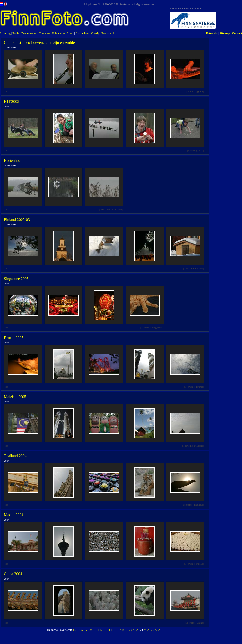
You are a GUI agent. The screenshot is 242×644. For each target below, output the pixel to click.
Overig (95, 33)
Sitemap (225, 33)
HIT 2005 (11, 102)
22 (138, 630)
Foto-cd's (212, 33)
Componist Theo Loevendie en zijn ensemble (39, 43)
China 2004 (13, 574)
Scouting (5, 33)
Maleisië (199, 446)
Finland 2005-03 (17, 220)
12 (101, 630)
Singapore (157, 328)
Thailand (198, 505)
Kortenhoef (13, 161)
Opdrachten (82, 33)
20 (131, 630)
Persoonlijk (108, 33)
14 (109, 630)
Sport (70, 33)
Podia (16, 33)
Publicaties (59, 33)
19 (127, 630)
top (7, 91)
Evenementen (29, 33)
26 (153, 630)
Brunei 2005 (14, 338)
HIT (201, 151)
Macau (199, 564)
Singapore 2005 (16, 279)
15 (112, 630)
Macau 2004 (14, 515)
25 (149, 630)
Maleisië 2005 (15, 397)
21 (134, 630)
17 (120, 630)
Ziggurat (199, 91)
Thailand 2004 (15, 456)
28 (160, 630)
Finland (199, 269)
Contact (237, 33)
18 (123, 630)
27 (156, 630)
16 (116, 630)
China (200, 623)
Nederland (116, 210)
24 (145, 630)
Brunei (199, 387)
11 (98, 630)
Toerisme (44, 33)
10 (94, 630)
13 (105, 630)
